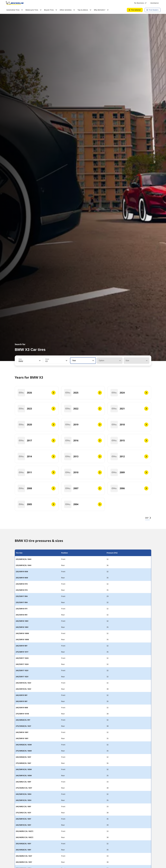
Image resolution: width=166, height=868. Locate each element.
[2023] (37, 409)
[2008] (37, 488)
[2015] (129, 441)
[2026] (37, 393)
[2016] (83, 441)
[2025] (83, 393)
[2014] (37, 456)
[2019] (83, 425)
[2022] (83, 409)
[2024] (129, 393)
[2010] (83, 472)
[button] (40, 361)
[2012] (129, 456)
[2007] (83, 488)
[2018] (129, 425)
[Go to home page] (15, 3)
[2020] (37, 425)
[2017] (37, 441)
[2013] (83, 456)
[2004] (83, 504)
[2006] (129, 488)
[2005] (37, 504)
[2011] (37, 472)
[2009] (129, 472)
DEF (148, 518)
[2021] (129, 409)
